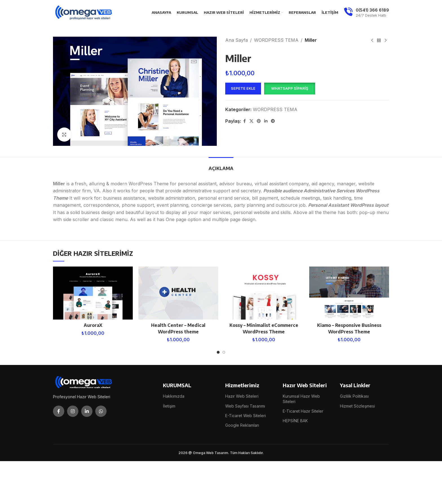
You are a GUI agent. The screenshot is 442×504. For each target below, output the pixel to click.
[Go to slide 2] (224, 352)
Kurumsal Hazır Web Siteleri (301, 399)
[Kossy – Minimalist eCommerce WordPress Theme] (264, 293)
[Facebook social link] (244, 121)
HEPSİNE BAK (295, 421)
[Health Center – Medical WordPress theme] (178, 293)
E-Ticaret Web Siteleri (246, 416)
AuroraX (93, 325)
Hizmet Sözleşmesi (357, 406)
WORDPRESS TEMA (276, 40)
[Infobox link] (366, 13)
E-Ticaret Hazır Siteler (303, 411)
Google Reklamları (242, 425)
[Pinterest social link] (259, 121)
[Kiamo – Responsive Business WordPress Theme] (349, 293)
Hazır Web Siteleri (242, 396)
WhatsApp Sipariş (290, 88)
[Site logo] (84, 12)
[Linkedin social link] (266, 121)
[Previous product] (372, 41)
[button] (289, 89)
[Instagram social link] (73, 411)
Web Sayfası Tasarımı (245, 406)
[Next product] (386, 41)
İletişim (169, 406)
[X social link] (251, 121)
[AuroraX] (93, 293)
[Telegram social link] (273, 121)
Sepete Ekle (243, 88)
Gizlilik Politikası (354, 396)
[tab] (221, 166)
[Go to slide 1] (218, 352)
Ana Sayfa (237, 40)
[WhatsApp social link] (101, 411)
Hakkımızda (174, 396)
